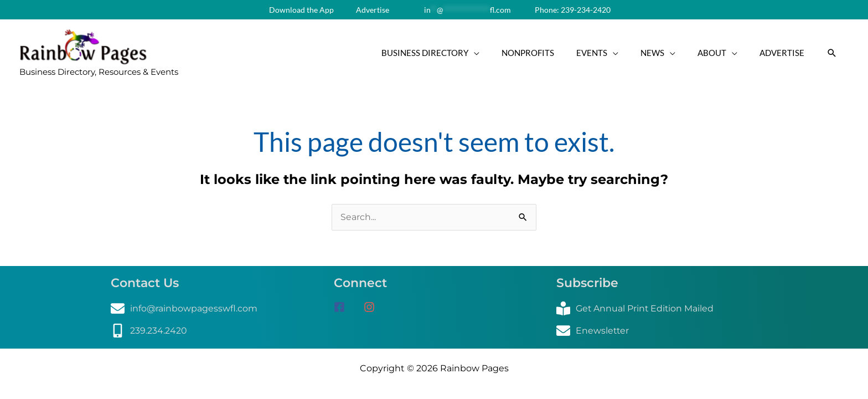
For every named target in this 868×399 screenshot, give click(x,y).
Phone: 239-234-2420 (572, 10)
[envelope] (184, 311)
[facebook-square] (348, 309)
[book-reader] (636, 311)
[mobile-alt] (149, 333)
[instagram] (373, 309)
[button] (832, 54)
